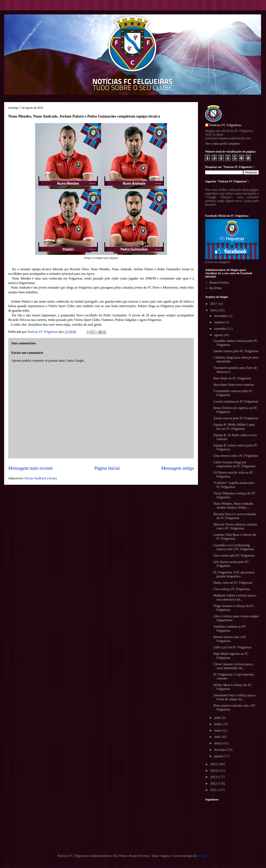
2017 (214, 304)
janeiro (219, 756)
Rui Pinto (216, 288)
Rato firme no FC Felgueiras (232, 378)
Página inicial (107, 468)
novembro (221, 316)
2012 (214, 784)
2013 (214, 777)
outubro (220, 322)
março (219, 743)
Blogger (203, 856)
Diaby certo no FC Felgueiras (233, 583)
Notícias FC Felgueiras (225, 125)
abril (218, 737)
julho (218, 718)
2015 (214, 764)
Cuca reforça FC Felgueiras (232, 589)
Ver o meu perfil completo (222, 144)
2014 (214, 771)
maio (218, 730)
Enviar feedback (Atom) (41, 478)
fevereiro (221, 750)
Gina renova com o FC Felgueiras (236, 456)
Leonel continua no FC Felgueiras (236, 401)
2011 (214, 790)
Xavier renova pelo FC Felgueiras (236, 418)
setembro (221, 329)
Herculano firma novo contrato (234, 385)
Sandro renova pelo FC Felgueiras (236, 351)
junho (218, 724)
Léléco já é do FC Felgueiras (232, 647)
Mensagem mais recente (31, 468)
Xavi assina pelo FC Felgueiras (234, 555)
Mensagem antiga (177, 468)
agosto (219, 335)
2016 (214, 310)
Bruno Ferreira (219, 283)
